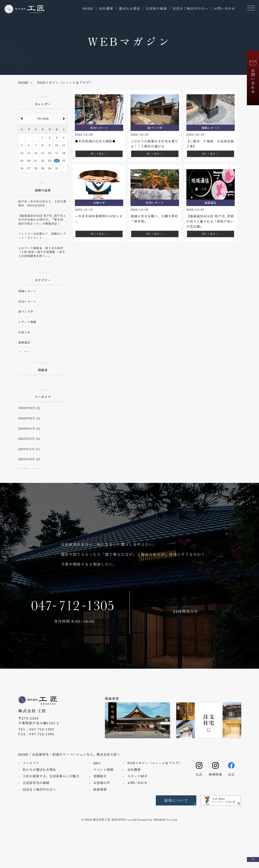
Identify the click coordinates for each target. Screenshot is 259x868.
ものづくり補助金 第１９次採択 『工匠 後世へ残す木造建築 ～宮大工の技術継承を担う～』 (42, 252)
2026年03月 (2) (29, 408)
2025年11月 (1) (29, 449)
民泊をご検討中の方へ (190, 8)
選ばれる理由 (129, 8)
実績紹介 (100, 781)
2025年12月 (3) (29, 439)
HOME (88, 8)
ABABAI (160, 824)
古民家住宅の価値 (36, 788)
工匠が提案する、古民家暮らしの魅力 (51, 781)
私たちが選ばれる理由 (39, 775)
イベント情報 (103, 775)
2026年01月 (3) (29, 429)
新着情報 (100, 794)
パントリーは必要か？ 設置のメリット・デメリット (42, 236)
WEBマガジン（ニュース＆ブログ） (154, 768)
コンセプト (31, 768)
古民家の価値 (156, 8)
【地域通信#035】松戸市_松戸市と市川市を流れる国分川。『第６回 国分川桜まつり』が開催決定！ (42, 220)
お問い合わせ (224, 8)
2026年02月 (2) (29, 418)
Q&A (97, 768)
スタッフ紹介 (137, 781)
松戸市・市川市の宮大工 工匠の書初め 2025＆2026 (42, 203)
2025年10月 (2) (29, 459)
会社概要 (106, 8)
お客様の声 (102, 788)
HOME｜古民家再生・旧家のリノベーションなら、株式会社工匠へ (69, 759)
